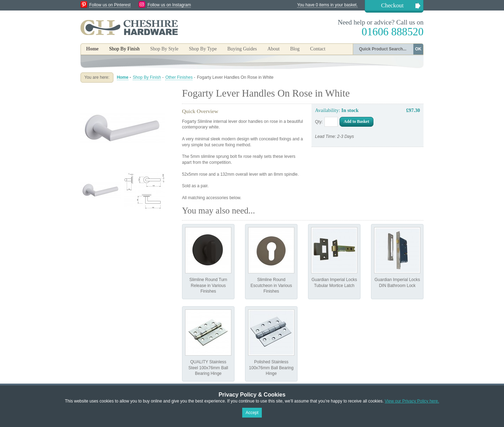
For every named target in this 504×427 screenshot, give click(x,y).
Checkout (392, 5)
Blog (295, 49)
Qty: (319, 122)
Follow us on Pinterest (110, 5)
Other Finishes (179, 77)
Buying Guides (242, 49)
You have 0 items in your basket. (327, 5)
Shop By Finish (147, 77)
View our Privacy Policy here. (412, 401)
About (274, 49)
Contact (318, 49)
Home (92, 49)
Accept (252, 413)
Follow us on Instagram (169, 5)
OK (418, 49)
